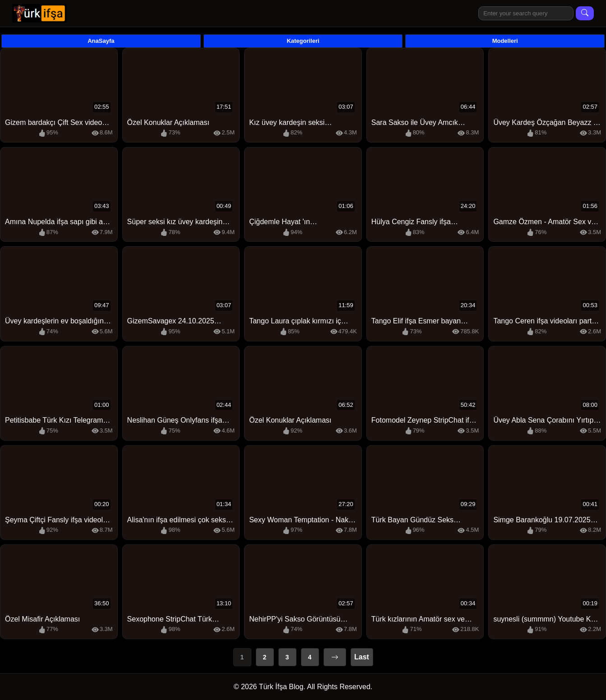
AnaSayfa (101, 41)
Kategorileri (303, 41)
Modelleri (505, 41)
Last (362, 657)
